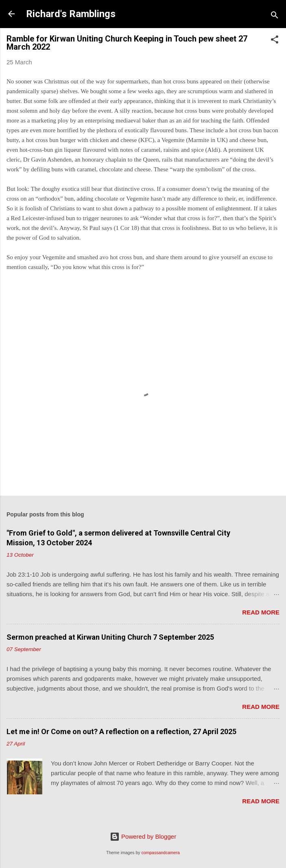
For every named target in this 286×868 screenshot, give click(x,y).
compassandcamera (160, 853)
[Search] (275, 16)
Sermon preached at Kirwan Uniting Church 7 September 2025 (110, 637)
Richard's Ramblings (71, 14)
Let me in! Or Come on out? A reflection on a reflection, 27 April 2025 (121, 731)
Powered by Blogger (143, 836)
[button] (275, 41)
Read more (261, 612)
